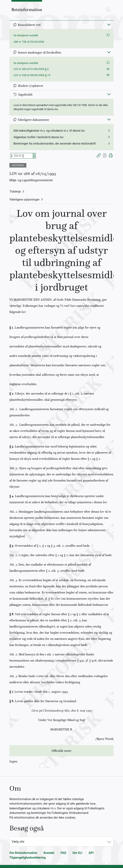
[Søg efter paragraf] (23, 156)
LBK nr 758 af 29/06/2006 (29, 42)
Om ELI (77, 853)
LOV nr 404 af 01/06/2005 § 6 (31, 69)
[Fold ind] (109, 24)
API (91, 853)
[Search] (34, 156)
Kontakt (49, 853)
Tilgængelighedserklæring (27, 858)
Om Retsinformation (23, 853)
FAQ (63, 853)
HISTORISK (18, 165)
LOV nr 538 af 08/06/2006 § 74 (32, 75)
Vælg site (18, 842)
